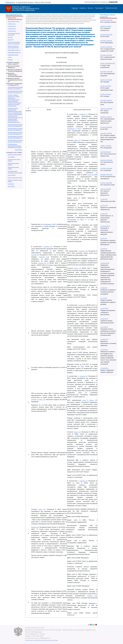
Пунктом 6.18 (44, 257)
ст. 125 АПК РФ (104, 368)
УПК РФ (10, 60)
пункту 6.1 (77, 140)
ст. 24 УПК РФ (104, 327)
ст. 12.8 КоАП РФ (105, 263)
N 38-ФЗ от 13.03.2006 (106, 80)
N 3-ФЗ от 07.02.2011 (106, 94)
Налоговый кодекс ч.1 (14, 50)
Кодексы (83, 8)
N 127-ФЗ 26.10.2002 (106, 152)
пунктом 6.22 (92, 596)
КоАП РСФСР (12, 175)
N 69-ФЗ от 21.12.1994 (106, 26)
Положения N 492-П (74, 129)
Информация (10, 2)
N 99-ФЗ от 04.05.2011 (106, 117)
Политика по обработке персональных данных (41, 640)
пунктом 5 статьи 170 (38, 400)
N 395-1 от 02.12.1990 (106, 189)
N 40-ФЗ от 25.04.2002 (106, 35)
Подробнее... (19, 150)
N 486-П (91, 219)
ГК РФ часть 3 (12, 29)
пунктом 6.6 (35, 255)
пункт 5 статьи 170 (90, 400)
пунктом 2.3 (83, 114)
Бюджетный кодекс (14, 21)
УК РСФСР (11, 184)
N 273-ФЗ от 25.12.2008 (106, 72)
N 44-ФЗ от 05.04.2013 (106, 168)
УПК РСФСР (11, 186)
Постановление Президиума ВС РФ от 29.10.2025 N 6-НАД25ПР (15, 146)
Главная (75, 8)
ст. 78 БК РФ (104, 249)
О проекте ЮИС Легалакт (25, 2)
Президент (99, 8)
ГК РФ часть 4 (12, 31)
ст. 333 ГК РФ (104, 199)
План (82, 366)
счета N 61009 (93, 175)
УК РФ (10, 57)
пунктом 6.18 (83, 251)
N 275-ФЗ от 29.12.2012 (106, 55)
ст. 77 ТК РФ (104, 298)
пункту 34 (77, 268)
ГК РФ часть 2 (12, 26)
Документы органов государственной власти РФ (15, 80)
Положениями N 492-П (76, 219)
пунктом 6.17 (48, 247)
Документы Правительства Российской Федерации (15, 75)
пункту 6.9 (77, 432)
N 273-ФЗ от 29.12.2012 (106, 41)
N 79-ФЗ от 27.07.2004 (106, 47)
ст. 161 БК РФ (104, 288)
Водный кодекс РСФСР (15, 155)
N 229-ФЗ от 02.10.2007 (106, 175)
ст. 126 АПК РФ (104, 339)
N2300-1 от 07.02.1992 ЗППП (108, 63)
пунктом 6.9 (83, 481)
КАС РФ (10, 37)
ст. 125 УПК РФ (104, 319)
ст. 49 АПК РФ (104, 350)
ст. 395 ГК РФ (104, 214)
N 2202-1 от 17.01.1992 (106, 146)
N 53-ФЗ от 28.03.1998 (106, 183)
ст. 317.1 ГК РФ (104, 205)
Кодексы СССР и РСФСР (15, 153)
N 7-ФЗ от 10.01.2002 (106, 86)
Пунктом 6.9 (35, 527)
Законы (90, 8)
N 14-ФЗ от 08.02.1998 (106, 127)
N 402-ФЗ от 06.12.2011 (106, 100)
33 (48, 263)
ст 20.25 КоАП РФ (105, 226)
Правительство (111, 8)
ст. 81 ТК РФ (104, 238)
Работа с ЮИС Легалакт (43, 2)
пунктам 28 (42, 263)
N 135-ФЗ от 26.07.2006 (106, 109)
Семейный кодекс (13, 55)
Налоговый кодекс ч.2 (14, 52)
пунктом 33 (82, 305)
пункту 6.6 (42, 509)
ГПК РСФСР (11, 157)
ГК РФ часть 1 (12, 24)
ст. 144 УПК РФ (104, 308)
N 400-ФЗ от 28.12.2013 (106, 20)
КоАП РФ (11, 40)
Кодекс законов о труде (15, 178)
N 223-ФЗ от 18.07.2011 (106, 133)
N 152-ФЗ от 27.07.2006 (106, 160)
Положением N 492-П (50, 224)
